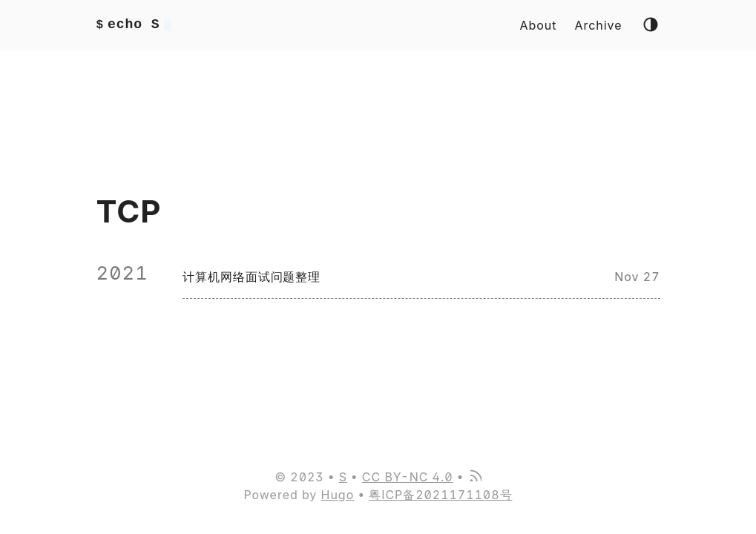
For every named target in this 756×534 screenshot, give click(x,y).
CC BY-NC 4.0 (408, 477)
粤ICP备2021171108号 (440, 495)
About (539, 25)
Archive (598, 25)
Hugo (338, 495)
